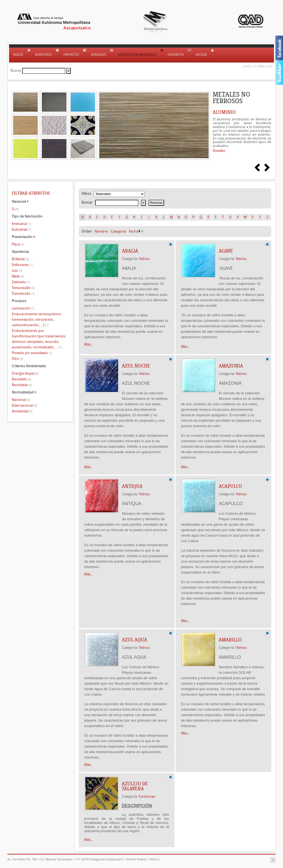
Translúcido (23, 293)
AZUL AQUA (135, 640)
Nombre (101, 231)
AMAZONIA (231, 366)
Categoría (118, 231)
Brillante (20, 259)
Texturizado (23, 288)
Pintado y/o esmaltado (32, 353)
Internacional (24, 405)
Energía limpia (25, 373)
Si (15, 209)
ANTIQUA (132, 486)
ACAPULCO (230, 486)
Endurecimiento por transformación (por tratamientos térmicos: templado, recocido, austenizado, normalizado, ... (39, 339)
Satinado (21, 282)
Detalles (219, 151)
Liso (17, 270)
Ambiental (22, 411)
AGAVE (226, 251)
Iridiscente (22, 265)
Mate (18, 276)
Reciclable (22, 385)
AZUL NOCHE (136, 366)
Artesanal (21, 224)
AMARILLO (230, 640)
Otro (17, 359)
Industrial (21, 229)
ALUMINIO (224, 112)
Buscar (16, 70)
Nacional (21, 400)
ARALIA (130, 251)
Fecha (133, 231)
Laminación (23, 308)
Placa (18, 244)
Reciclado (21, 379)
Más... (89, 344)
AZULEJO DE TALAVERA (135, 786)
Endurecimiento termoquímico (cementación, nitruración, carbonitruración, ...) (37, 319)
